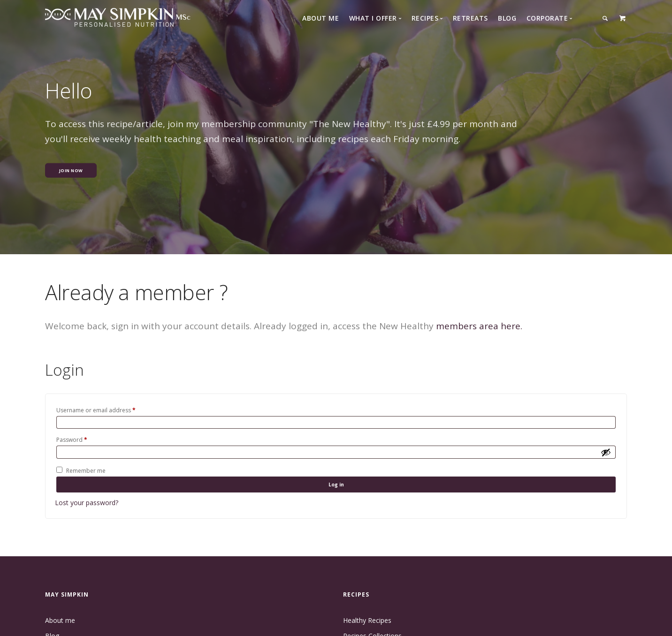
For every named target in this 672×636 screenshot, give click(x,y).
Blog (507, 18)
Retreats (470, 18)
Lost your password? (87, 515)
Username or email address (96, 410)
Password (72, 443)
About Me (321, 18)
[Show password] (606, 457)
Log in (336, 494)
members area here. (479, 326)
